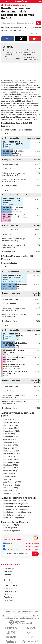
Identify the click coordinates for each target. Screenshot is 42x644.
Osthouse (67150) (10, 471)
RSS (25, 614)
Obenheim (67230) (11, 468)
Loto (5, 577)
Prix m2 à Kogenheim (12, 531)
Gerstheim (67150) (10, 439)
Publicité (37, 612)
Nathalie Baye (9, 569)
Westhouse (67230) (11, 491)
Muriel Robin (9, 600)
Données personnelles (10, 616)
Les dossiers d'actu (11, 549)
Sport (6, 546)
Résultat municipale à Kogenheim (16, 515)
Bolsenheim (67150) (11, 422)
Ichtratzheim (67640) (11, 454)
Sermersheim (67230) (19, 28)
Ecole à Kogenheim (11, 528)
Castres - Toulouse (11, 586)
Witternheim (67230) (12, 494)
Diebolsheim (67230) (11, 431)
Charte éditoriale (27, 612)
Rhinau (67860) (9, 474)
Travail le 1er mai (10, 591)
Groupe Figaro (18, 618)
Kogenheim (27, 57)
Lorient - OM (8, 583)
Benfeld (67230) (9, 420)
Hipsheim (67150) (10, 448)
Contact (9, 614)
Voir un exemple (32, 543)
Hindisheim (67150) (11, 445)
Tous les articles (17, 614)
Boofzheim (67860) (11, 425)
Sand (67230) (8, 479)
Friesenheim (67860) (11, 437)
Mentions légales (7, 618)
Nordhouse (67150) (11, 465)
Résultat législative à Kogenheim (16, 509)
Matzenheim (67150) (11, 462)
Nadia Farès (8, 572)
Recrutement (31, 614)
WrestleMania (9, 597)
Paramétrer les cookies (25, 616)
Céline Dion (8, 580)
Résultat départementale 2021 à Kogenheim (13, 52)
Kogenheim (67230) (11, 525)
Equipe (19, 612)
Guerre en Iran (9, 574)
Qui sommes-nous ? (9, 612)
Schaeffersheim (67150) (12, 482)
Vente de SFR (9, 589)
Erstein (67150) (9, 434)
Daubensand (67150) (11, 428)
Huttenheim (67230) (17, 30)
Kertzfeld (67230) (10, 457)
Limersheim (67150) (11, 459)
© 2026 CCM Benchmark (32, 618)
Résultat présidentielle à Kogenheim (17, 506)
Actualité (8, 543)
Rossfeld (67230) (10, 476)
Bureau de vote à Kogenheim (15, 501)
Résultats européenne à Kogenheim (17, 512)
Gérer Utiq (36, 616)
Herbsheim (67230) (11, 442)
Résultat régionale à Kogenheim (16, 504)
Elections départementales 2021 (18, 5)
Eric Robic (7, 594)
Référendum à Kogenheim (14, 518)
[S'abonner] (21, 554)
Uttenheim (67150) (11, 488)
